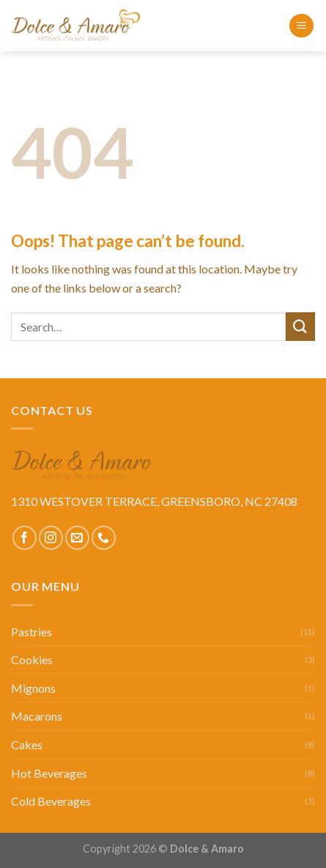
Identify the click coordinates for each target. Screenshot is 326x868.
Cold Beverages (51, 801)
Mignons (33, 688)
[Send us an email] (77, 538)
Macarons (37, 716)
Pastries (32, 632)
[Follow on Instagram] (51, 538)
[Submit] (300, 327)
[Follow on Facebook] (25, 538)
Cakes (27, 744)
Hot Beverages (49, 773)
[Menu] (301, 26)
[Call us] (104, 538)
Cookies (32, 659)
